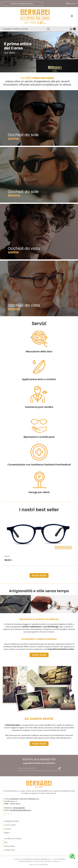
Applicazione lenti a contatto (39, 423)
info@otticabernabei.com (21, 810)
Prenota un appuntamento (22, 4)
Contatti (8, 829)
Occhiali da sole (23, 135)
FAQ (6, 842)
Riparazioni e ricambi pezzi (39, 481)
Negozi (7, 833)
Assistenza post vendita (39, 451)
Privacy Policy (9, 846)
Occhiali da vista (24, 248)
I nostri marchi (10, 825)
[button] (39, 575)
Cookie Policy (9, 850)
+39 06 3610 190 (19, 808)
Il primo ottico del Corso (18, 46)
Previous (6, 572)
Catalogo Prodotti (11, 821)
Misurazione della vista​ (39, 396)
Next (72, 572)
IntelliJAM (44, 864)
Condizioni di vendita (13, 838)
